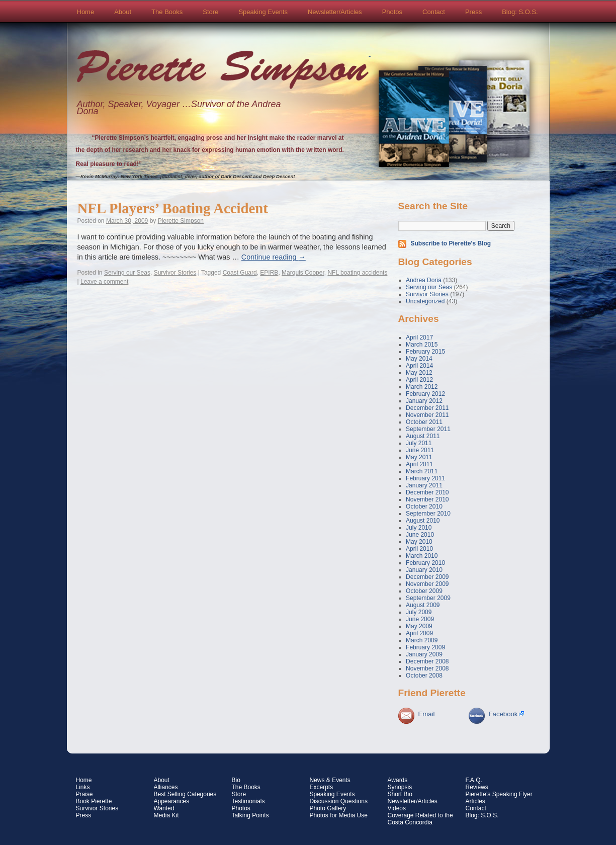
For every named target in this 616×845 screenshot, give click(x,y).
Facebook (503, 714)
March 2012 (422, 387)
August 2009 (423, 605)
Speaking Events (263, 12)
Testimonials (248, 801)
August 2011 (423, 436)
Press (473, 12)
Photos (392, 12)
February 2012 (425, 394)
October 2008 (424, 675)
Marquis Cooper (303, 273)
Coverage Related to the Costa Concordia (420, 819)
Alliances (166, 787)
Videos (397, 808)
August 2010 (423, 521)
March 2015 (422, 345)
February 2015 (425, 352)
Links (83, 787)
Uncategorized (425, 301)
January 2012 (424, 401)
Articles (475, 801)
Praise (84, 794)
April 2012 (419, 380)
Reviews (477, 787)
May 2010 (419, 542)
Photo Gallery (328, 808)
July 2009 (419, 612)
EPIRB (269, 273)
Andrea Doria (424, 280)
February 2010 (425, 563)
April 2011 (419, 464)
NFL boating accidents (357, 273)
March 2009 (422, 640)
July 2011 (419, 443)
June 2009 (420, 619)
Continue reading (274, 257)
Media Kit (166, 815)
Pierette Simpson (223, 71)
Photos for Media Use (339, 815)
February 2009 (425, 647)
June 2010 (420, 535)
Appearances (172, 801)
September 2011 (428, 429)
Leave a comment (104, 282)
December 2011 (427, 408)
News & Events (330, 780)
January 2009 (424, 654)
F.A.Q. (474, 780)
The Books (167, 12)
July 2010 (419, 528)
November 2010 (427, 499)
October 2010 (424, 506)
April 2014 (419, 366)
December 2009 (427, 577)
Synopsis (400, 787)
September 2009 (428, 598)
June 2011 (420, 450)
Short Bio (400, 794)
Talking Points (250, 815)
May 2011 (419, 457)
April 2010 (419, 549)
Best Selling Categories (185, 794)
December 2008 (427, 661)
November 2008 (427, 668)
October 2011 (424, 422)
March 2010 (422, 556)
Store (210, 12)
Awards (398, 780)
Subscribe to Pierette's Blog (451, 243)
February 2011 (425, 478)
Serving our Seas (127, 273)
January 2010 (424, 570)
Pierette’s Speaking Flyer (499, 794)
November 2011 (427, 415)
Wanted (164, 808)
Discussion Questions (339, 801)
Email (427, 714)
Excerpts (322, 787)
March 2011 (422, 471)
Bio (236, 780)
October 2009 (424, 591)
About (123, 12)
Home (86, 12)
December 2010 (427, 492)
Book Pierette (94, 801)
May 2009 (419, 626)
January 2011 (424, 485)
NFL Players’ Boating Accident (173, 208)
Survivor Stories (175, 273)
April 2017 (419, 337)
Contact (434, 12)
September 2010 (428, 514)
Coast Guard (240, 273)
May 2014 (419, 359)
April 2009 (419, 633)
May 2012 (419, 373)
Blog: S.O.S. (520, 12)
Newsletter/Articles (335, 12)
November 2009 (427, 584)
